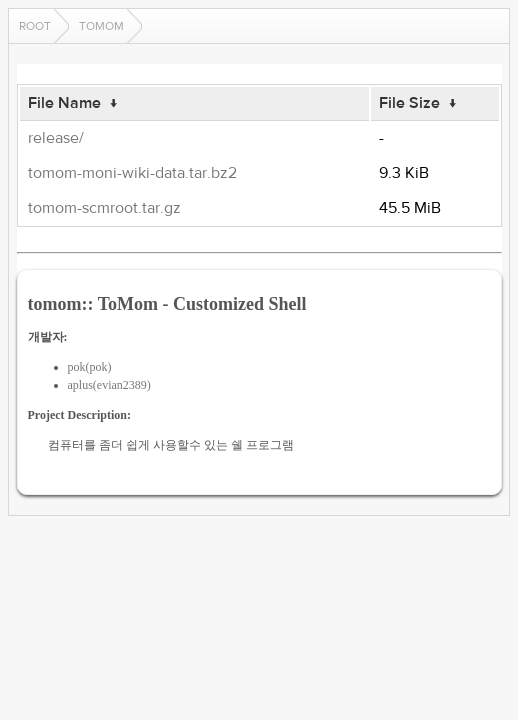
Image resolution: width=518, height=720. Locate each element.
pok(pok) (90, 367)
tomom (101, 26)
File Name (64, 103)
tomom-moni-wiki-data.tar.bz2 (132, 173)
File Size (409, 103)
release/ (56, 138)
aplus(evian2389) (109, 385)
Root (35, 26)
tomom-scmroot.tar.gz (104, 208)
